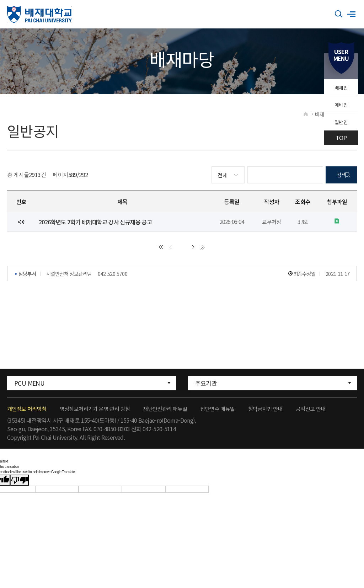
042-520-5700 (113, 281)
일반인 (340, 129)
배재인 (340, 89)
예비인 (340, 109)
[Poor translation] (20, 485)
